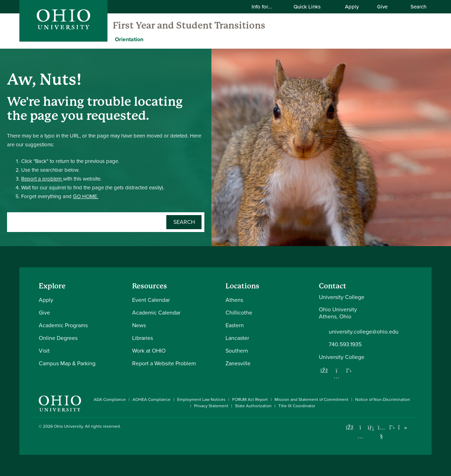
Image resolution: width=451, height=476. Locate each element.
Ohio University (68, 426)
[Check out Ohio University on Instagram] (360, 436)
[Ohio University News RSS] (413, 428)
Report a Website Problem (164, 363)
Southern (237, 351)
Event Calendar (151, 300)
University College (342, 357)
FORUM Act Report (250, 399)
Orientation (129, 39)
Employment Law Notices (201, 399)
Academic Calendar (156, 313)
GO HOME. (86, 196)
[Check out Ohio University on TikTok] (403, 428)
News (139, 325)
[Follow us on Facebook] (324, 371)
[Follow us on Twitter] (349, 371)
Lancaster (237, 338)
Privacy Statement (211, 406)
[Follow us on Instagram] (336, 376)
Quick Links (311, 7)
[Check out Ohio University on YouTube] (381, 432)
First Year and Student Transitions (189, 25)
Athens (234, 300)
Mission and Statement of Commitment (311, 399)
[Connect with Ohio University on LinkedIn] (371, 428)
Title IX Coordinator (297, 406)
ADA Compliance (110, 399)
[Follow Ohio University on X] (392, 428)
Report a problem (42, 179)
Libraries (143, 338)
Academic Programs (63, 325)
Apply (352, 7)
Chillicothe (239, 313)
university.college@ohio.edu (364, 332)
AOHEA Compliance (152, 399)
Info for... (266, 7)
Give (382, 7)
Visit (44, 351)
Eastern (235, 325)
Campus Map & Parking (67, 363)
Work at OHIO (149, 351)
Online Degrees (58, 338)
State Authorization (253, 406)
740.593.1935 (345, 344)
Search (415, 7)
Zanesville (238, 363)
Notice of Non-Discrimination (383, 399)
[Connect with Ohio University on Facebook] (350, 428)
